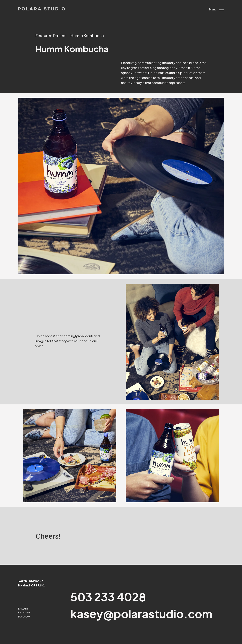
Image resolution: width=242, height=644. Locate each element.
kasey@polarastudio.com (141, 614)
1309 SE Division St (30, 581)
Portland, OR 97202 (31, 585)
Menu (217, 9)
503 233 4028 (108, 597)
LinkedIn (23, 609)
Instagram (24, 612)
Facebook (24, 616)
